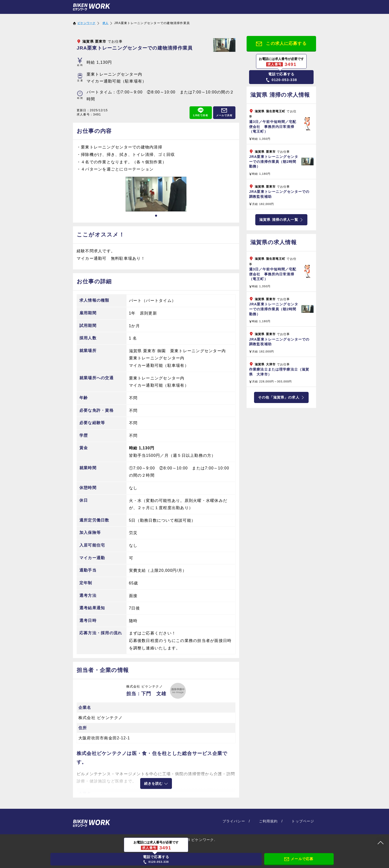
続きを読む (156, 783)
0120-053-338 (281, 77)
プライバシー (236, 820)
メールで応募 (299, 859)
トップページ (303, 820)
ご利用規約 (269, 820)
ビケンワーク (87, 23)
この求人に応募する (281, 44)
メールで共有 (224, 112)
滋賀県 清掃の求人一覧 (281, 221)
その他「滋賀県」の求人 (281, 399)
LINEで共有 (201, 112)
